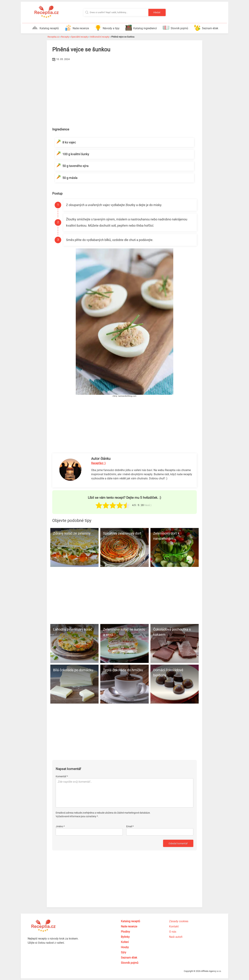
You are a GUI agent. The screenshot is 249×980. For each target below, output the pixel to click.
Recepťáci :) (98, 463)
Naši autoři (176, 937)
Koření (125, 942)
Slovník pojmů (176, 28)
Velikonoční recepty (100, 37)
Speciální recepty (79, 37)
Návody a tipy (107, 28)
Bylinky (125, 937)
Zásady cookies (179, 921)
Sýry (124, 952)
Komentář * (62, 776)
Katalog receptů (45, 28)
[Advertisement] (124, 88)
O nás (173, 932)
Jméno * (60, 826)
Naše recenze (77, 28)
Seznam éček (206, 28)
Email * (130, 826)
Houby (125, 947)
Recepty (65, 37)
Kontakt (174, 926)
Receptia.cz (53, 37)
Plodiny (125, 932)
